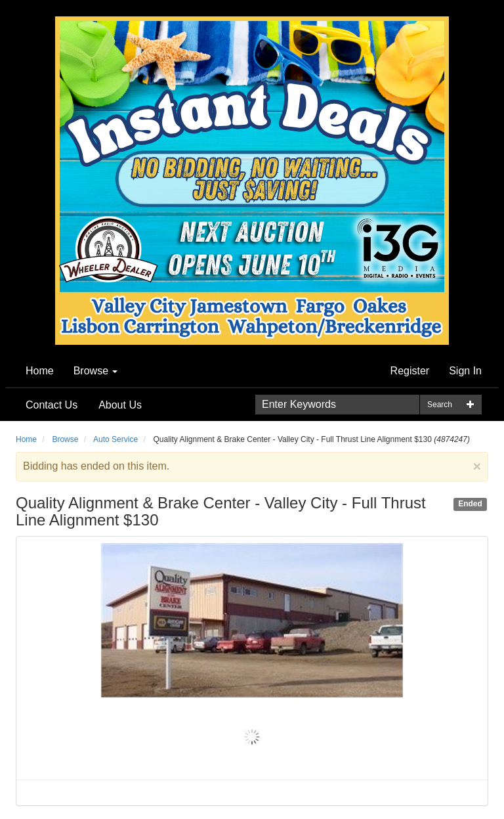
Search (440, 405)
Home (40, 371)
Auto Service (115, 439)
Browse (96, 371)
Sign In (465, 371)
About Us (120, 405)
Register (410, 371)
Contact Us (52, 405)
